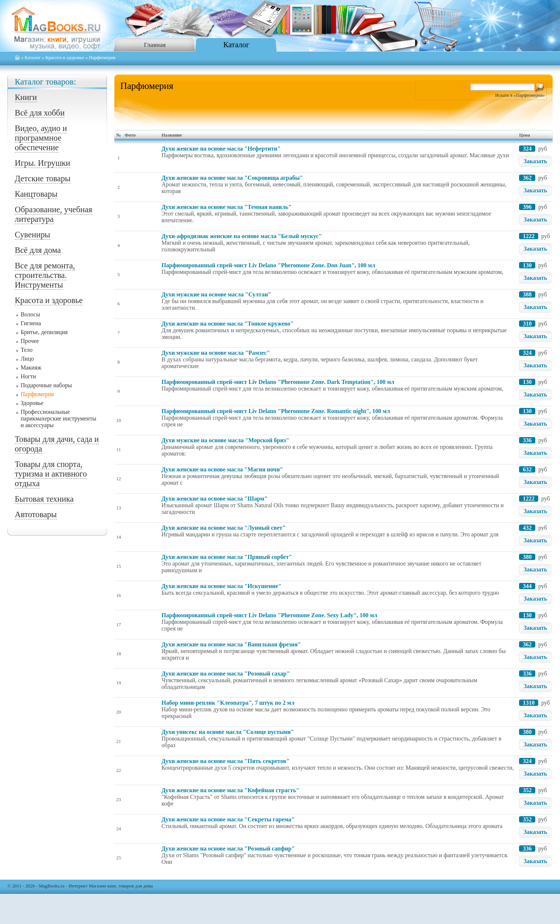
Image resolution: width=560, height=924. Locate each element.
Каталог (236, 44)
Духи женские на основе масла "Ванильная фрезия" (231, 644)
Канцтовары (36, 194)
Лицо (27, 359)
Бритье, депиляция (44, 332)
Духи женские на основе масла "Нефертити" (221, 149)
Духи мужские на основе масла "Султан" (216, 294)
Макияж (31, 367)
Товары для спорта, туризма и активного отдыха (51, 474)
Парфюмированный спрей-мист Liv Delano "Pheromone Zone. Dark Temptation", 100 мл (278, 382)
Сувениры (32, 235)
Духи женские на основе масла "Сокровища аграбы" (232, 178)
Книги (26, 97)
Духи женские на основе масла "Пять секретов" (226, 761)
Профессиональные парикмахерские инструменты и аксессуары (58, 418)
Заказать (535, 161)
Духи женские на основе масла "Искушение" (222, 586)
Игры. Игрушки (42, 163)
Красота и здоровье (65, 58)
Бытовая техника (44, 499)
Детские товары (43, 178)
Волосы (30, 314)
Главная (155, 45)
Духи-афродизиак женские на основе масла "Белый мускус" (242, 236)
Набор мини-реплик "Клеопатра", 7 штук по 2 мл (228, 703)
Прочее (30, 341)
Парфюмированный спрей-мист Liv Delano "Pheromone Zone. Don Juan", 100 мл (268, 265)
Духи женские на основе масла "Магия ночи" (222, 469)
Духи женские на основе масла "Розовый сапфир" (228, 849)
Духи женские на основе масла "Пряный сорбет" (227, 557)
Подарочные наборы (46, 385)
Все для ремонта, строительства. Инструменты (45, 275)
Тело (27, 350)
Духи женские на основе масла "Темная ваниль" (227, 207)
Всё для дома (38, 250)
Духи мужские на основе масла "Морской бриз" (225, 440)
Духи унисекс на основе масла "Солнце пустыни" (228, 732)
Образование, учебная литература (53, 214)
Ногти (28, 376)
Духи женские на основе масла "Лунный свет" (224, 528)
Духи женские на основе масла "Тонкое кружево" (228, 324)
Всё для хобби (40, 113)
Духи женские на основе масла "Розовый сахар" (226, 674)
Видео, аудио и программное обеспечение (41, 138)
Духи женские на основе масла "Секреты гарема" (228, 819)
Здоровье (32, 403)
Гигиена (31, 323)
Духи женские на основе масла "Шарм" (215, 499)
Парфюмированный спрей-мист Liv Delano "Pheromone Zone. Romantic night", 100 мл (276, 411)
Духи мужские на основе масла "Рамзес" (216, 353)
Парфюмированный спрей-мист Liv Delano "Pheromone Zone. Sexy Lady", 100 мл (269, 615)
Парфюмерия (37, 394)
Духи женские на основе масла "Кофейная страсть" (231, 790)
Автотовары (36, 514)
